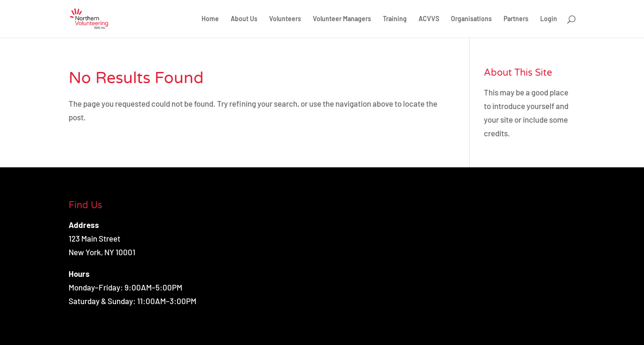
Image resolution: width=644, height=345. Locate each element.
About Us (244, 19)
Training (395, 19)
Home (210, 19)
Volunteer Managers (342, 19)
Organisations (471, 19)
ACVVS (429, 19)
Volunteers (285, 19)
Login (549, 19)
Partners (516, 19)
